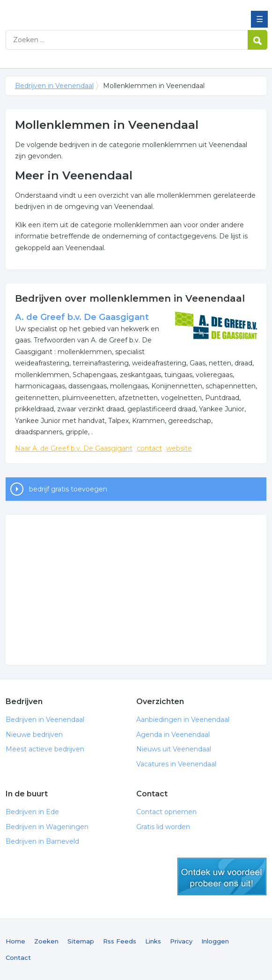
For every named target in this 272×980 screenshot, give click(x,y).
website (179, 448)
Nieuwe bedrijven (34, 735)
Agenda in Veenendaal (173, 735)
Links (153, 941)
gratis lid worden (222, 876)
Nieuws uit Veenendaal (174, 749)
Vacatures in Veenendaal (176, 764)
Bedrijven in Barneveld (42, 841)
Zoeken (46, 941)
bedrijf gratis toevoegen (68, 489)
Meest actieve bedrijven (45, 749)
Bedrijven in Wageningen (47, 827)
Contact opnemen (166, 812)
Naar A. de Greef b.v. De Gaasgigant (74, 448)
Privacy (181, 941)
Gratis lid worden (163, 827)
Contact (18, 958)
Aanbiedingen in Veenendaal (183, 720)
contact (149, 448)
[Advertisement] (136, 590)
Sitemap (81, 941)
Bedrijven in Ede (32, 812)
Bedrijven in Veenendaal (74, 11)
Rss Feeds (120, 941)
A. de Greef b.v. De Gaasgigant (82, 317)
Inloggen (215, 941)
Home (15, 941)
